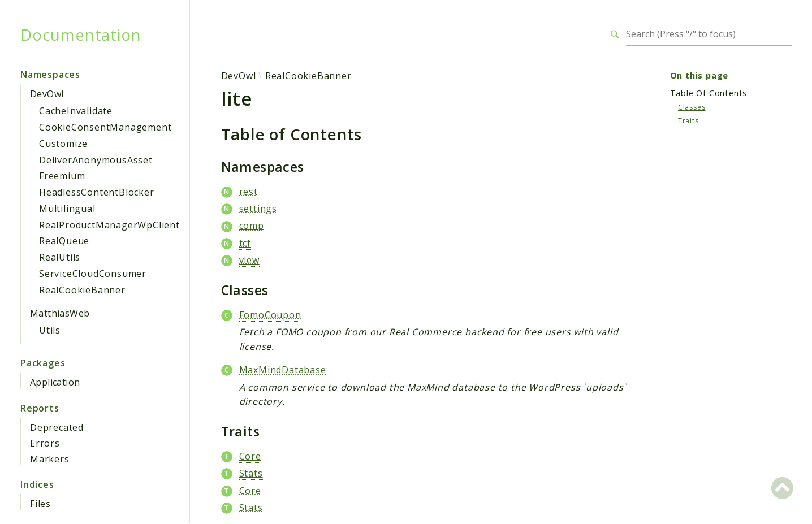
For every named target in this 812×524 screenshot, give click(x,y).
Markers (50, 459)
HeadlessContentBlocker (97, 192)
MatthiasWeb (60, 313)
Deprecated (57, 427)
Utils (50, 330)
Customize (63, 144)
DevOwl (47, 94)
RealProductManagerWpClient (109, 225)
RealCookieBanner (82, 290)
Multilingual (67, 209)
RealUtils (60, 257)
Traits (688, 121)
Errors (45, 443)
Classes (692, 107)
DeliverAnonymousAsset (96, 160)
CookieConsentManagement (105, 127)
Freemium (62, 176)
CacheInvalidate (76, 111)
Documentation (81, 34)
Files (40, 504)
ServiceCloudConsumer (93, 274)
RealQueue (64, 241)
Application (55, 382)
